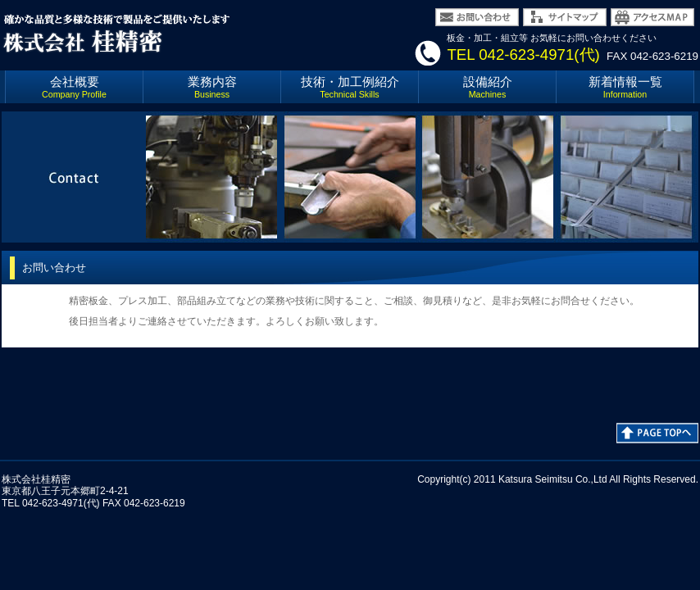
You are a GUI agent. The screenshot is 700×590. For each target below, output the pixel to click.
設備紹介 (488, 87)
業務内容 (212, 87)
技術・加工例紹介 (350, 87)
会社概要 (74, 87)
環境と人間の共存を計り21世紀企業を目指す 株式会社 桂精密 (166, 33)
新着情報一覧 (625, 87)
